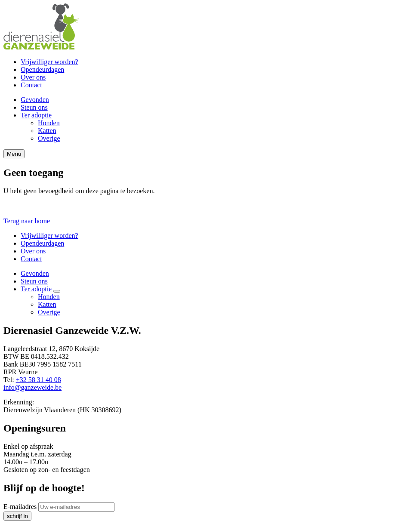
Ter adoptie (36, 115)
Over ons (33, 77)
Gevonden (35, 100)
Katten (47, 131)
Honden (49, 123)
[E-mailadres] (76, 507)
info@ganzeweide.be (32, 387)
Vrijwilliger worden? (49, 62)
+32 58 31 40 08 (39, 380)
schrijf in (17, 516)
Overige (49, 138)
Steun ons (34, 107)
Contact (31, 85)
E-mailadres (20, 507)
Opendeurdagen (42, 69)
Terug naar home (27, 221)
